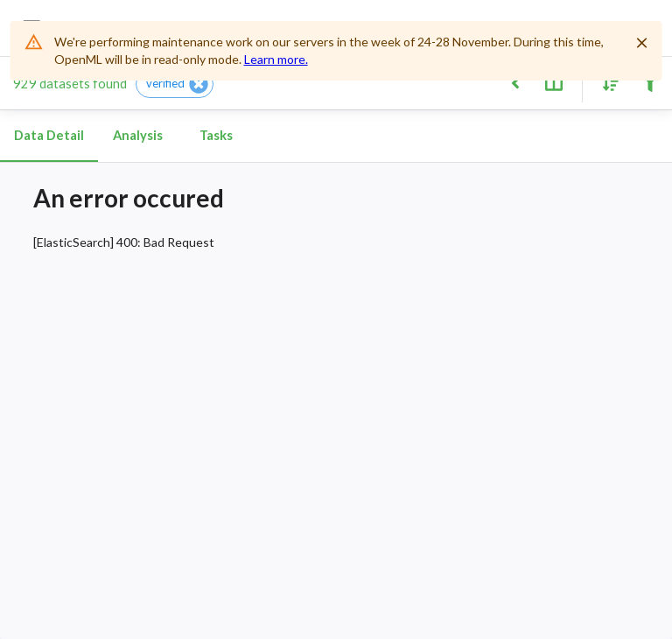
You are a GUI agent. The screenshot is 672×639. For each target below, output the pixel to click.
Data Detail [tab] (49, 136)
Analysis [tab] (137, 136)
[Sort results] (606, 82)
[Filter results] (650, 82)
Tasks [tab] (216, 136)
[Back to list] (515, 82)
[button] (175, 84)
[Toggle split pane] (553, 82)
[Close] (641, 43)
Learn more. (276, 59)
